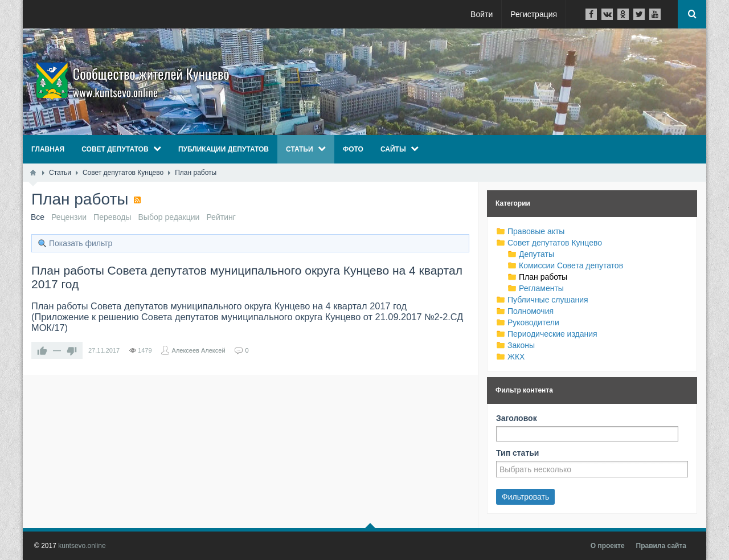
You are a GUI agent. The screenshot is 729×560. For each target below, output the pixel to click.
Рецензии (69, 217)
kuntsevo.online (82, 546)
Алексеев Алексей (199, 350)
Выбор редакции (169, 217)
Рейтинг (221, 217)
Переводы (112, 217)
